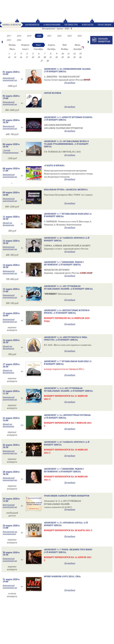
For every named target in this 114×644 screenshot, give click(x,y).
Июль (12, 49)
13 (80, 54)
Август (25, 49)
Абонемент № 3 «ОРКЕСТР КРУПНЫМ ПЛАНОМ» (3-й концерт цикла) (68, 118)
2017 (9, 36)
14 (9, 57)
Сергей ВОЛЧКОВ (52, 93)
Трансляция (104, 25)
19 (39, 57)
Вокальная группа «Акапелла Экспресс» (66, 190)
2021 (49, 36)
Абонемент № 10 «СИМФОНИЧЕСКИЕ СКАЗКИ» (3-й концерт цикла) (67, 70)
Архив (60, 29)
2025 (9, 40)
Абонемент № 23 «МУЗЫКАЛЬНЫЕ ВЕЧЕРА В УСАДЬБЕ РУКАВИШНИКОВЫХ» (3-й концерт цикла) (66, 144)
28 (47, 61)
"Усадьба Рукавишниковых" (11, 151)
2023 (69, 36)
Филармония (48, 29)
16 (21, 57)
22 (56, 57)
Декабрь (78, 49)
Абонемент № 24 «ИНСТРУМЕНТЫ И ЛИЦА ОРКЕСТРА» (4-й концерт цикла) (66, 338)
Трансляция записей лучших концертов (67, 496)
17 (27, 57)
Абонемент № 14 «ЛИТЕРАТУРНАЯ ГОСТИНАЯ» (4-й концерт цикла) (68, 416)
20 (45, 57)
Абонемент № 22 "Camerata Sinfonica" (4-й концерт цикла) (67, 443)
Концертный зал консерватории (10, 533)
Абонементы (32, 25)
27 (42, 61)
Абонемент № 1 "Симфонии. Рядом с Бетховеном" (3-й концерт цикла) (64, 263)
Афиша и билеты (12, 25)
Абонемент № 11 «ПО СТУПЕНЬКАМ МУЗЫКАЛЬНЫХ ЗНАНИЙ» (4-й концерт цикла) (68, 287)
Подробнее (70, 83)
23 (62, 57)
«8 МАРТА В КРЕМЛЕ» (54, 165)
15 (15, 57)
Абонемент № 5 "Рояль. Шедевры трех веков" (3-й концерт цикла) (68, 551)
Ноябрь (65, 49)
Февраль (25, 45)
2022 (59, 36)
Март (38, 45)
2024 (79, 36)
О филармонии (52, 25)
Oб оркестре (71, 25)
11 (68, 54)
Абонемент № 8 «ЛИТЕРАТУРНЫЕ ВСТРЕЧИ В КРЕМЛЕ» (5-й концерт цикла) (67, 312)
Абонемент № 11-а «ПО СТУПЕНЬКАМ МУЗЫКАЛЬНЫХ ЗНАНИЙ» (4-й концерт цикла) (68, 389)
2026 (19, 40)
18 (33, 57)
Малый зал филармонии (8, 224)
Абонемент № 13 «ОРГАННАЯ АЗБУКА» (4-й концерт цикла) (66, 524)
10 (62, 54)
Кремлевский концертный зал (10, 79)
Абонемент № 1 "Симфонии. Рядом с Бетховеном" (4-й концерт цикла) (64, 470)
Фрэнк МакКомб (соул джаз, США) (62, 576)
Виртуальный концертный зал (10, 506)
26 (80, 57)
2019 (29, 36)
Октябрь (51, 49)
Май (65, 45)
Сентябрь (38, 49)
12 (74, 54)
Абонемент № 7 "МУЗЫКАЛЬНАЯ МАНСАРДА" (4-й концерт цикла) (68, 215)
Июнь (78, 45)
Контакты (88, 25)
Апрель (51, 45)
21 (50, 57)
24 (68, 57)
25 (74, 57)
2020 (67, 29)
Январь (12, 45)
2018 (19, 36)
